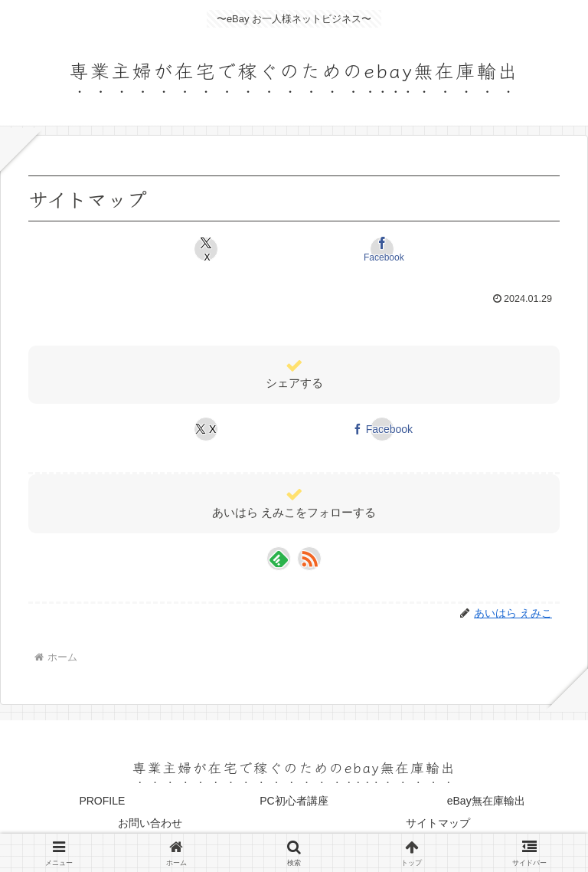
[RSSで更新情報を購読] (309, 559)
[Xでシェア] (206, 249)
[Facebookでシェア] (383, 249)
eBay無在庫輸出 (486, 801)
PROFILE (102, 801)
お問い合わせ (150, 823)
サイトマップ (438, 823)
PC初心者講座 (294, 801)
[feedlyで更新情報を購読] (279, 559)
